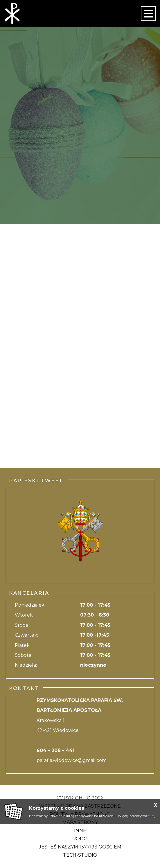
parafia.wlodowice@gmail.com (72, 760)
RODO (80, 839)
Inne (80, 831)
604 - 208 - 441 (56, 750)
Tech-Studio (80, 855)
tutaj (152, 816)
